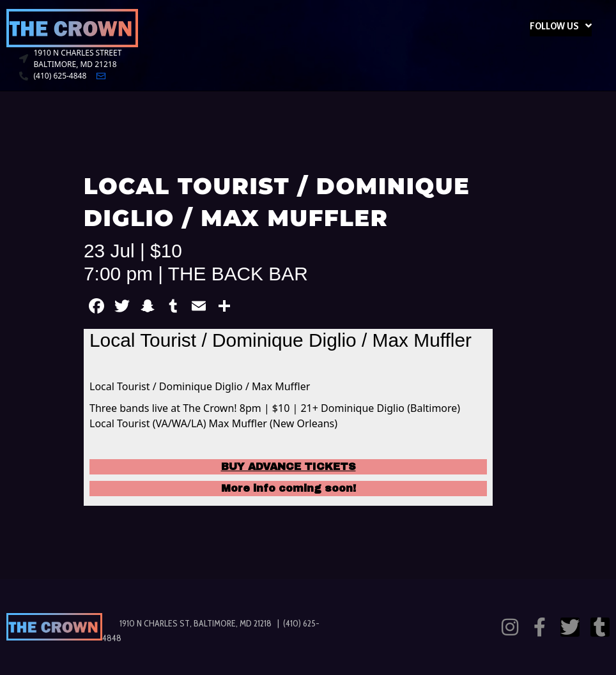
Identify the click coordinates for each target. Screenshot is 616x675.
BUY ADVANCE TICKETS (289, 466)
